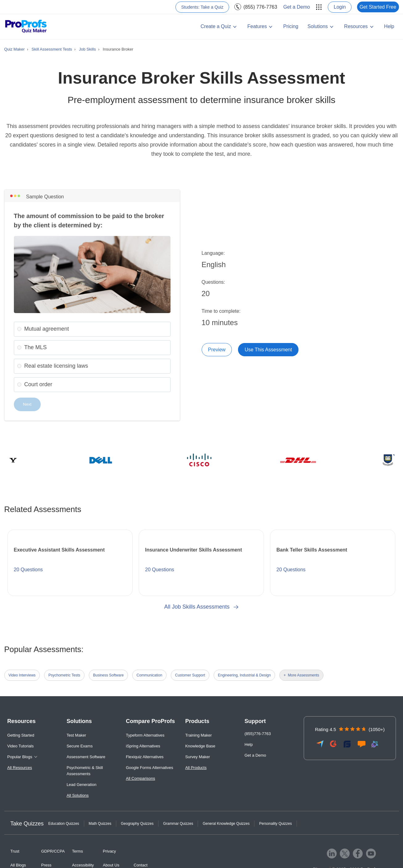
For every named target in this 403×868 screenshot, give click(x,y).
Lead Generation (82, 785)
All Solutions (78, 795)
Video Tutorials (21, 746)
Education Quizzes (64, 824)
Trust (15, 851)
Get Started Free (378, 7)
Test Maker (76, 735)
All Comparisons (140, 778)
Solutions (318, 26)
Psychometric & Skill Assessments (85, 771)
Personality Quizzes (275, 824)
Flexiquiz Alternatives (145, 757)
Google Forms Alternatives (149, 768)
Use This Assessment (268, 350)
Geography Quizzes (137, 824)
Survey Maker (198, 757)
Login (340, 7)
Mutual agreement (47, 329)
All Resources (20, 768)
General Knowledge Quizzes (226, 824)
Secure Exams (80, 746)
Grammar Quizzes (178, 824)
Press (46, 865)
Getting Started (21, 735)
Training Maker (199, 735)
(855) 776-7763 (260, 7)
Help (389, 26)
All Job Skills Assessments (201, 607)
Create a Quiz (216, 26)
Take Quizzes (27, 824)
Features (257, 26)
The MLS (36, 347)
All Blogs (18, 865)
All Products (196, 768)
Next (27, 404)
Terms (78, 851)
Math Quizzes (100, 824)
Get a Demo (297, 7)
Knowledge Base (200, 746)
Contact (141, 865)
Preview (217, 350)
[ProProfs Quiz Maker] (26, 27)
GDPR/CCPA (53, 851)
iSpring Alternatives (143, 746)
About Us (111, 865)
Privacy (110, 851)
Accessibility (83, 865)
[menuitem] (202, 7)
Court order (38, 384)
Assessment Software (86, 757)
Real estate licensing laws (56, 366)
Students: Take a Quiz (202, 7)
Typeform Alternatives (145, 735)
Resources (356, 26)
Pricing (291, 26)
